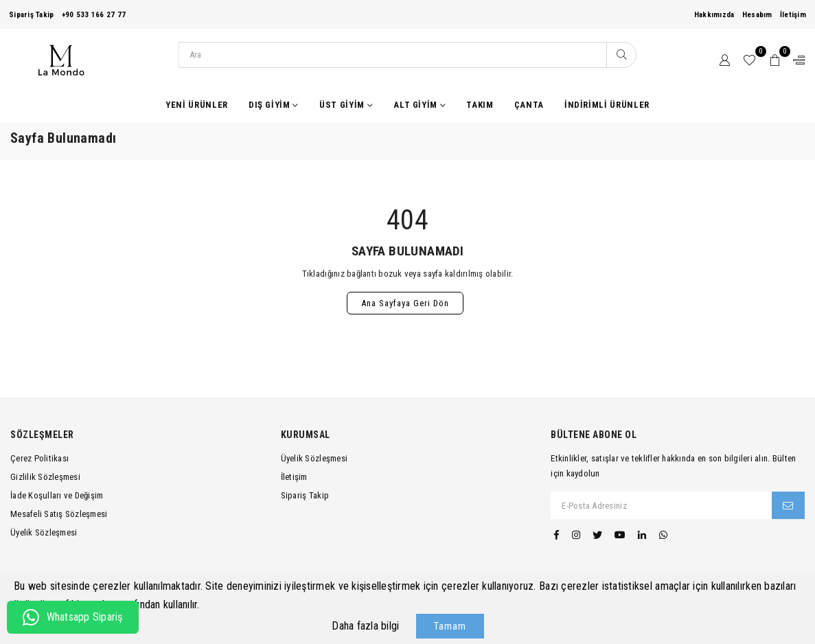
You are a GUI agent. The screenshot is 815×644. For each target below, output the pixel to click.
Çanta (529, 105)
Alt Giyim (420, 105)
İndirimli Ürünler (607, 105)
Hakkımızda (714, 15)
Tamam (450, 626)
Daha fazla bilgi (365, 626)
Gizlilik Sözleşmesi (45, 477)
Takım (480, 105)
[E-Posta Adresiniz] (662, 505)
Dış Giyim (274, 105)
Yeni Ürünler (197, 105)
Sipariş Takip (31, 15)
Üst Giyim (346, 105)
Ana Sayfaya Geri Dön (405, 303)
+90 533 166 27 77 (94, 15)
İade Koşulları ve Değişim (57, 495)
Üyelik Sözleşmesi (44, 532)
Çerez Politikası (39, 458)
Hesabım (757, 15)
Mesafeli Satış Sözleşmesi (59, 514)
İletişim (793, 15)
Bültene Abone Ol (594, 435)
